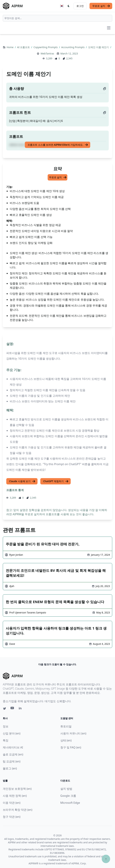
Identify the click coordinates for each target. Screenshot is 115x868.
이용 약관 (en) (12, 803)
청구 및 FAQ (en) (71, 747)
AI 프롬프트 (24, 47)
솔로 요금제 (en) (13, 754)
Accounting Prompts (73, 47)
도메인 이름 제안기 (99, 47)
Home (10, 47)
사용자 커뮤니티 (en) (73, 733)
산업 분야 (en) (12, 733)
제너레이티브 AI (13, 747)
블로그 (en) (10, 768)
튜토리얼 (66, 726)
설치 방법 (66, 789)
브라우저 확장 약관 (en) (18, 810)
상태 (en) (66, 740)
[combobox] (57, 18)
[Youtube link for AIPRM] (13, 709)
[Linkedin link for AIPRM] (21, 709)
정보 (6, 726)
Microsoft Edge (70, 803)
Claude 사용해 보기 (22, 481)
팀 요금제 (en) (12, 761)
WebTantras (47, 53)
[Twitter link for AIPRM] (5, 709)
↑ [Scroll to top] (106, 859)
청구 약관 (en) (12, 817)
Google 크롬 (68, 796)
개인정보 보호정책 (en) (17, 789)
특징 (6, 740)
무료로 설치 (101, 6)
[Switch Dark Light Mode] (69, 6)
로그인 (80, 6)
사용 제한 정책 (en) (15, 796)
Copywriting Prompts (46, 47)
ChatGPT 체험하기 (56, 481)
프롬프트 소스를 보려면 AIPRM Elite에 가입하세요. (58, 145)
